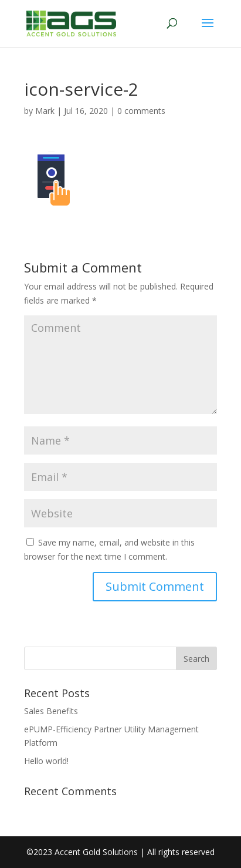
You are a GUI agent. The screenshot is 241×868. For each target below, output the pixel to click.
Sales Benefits (51, 711)
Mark (45, 111)
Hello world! (46, 761)
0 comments (141, 111)
